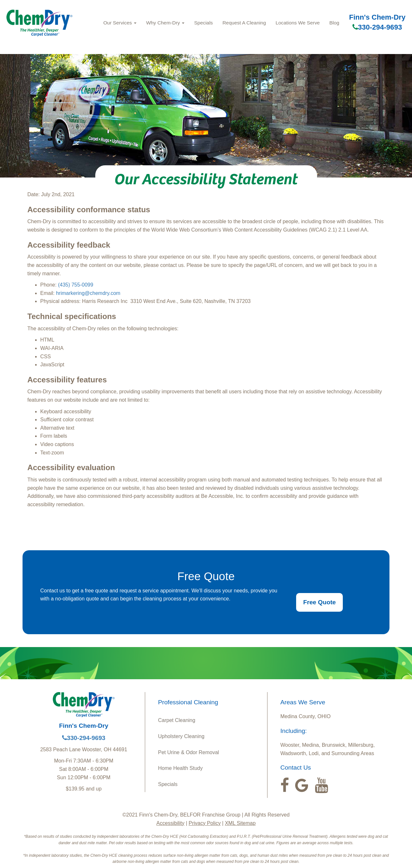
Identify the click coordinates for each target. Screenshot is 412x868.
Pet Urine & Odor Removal (188, 752)
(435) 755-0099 (75, 285)
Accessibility (170, 823)
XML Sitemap (240, 823)
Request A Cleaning (244, 23)
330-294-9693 (377, 27)
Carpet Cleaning (177, 720)
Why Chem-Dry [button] (165, 23)
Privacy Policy (205, 823)
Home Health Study (180, 768)
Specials (203, 23)
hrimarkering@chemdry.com (88, 293)
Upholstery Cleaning (181, 736)
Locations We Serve (298, 23)
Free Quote (319, 602)
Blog (334, 23)
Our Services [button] (120, 23)
